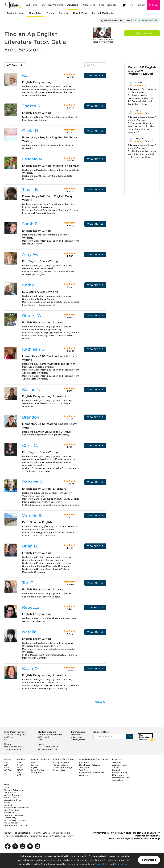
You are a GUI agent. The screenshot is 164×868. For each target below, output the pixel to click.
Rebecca (31, 607)
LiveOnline (117, 770)
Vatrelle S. (32, 516)
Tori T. (28, 583)
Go (129, 736)
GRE (19, 763)
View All (101, 702)
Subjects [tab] (63, 13)
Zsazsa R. (32, 106)
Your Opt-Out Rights (120, 839)
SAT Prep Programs (52, 5)
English (34, 768)
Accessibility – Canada (15, 820)
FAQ (6, 740)
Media (7, 803)
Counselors (118, 780)
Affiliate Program (12, 795)
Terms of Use (121, 864)
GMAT (20, 765)
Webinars (117, 763)
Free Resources (108, 5)
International (77, 735)
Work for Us (10, 792)
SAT (6, 763)
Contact (8, 805)
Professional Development (92, 773)
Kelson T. (31, 390)
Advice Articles (119, 765)
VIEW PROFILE (95, 75)
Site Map (155, 839)
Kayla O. (30, 669)
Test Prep (84, 770)
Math (33, 763)
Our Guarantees (12, 810)
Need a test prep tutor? (129, 21)
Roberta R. (33, 482)
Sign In (142, 5)
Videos (116, 768)
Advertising (77, 737)
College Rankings (61, 763)
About (7, 787)
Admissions (89, 5)
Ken (26, 75)
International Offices (122, 778)
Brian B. (30, 546)
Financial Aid (59, 770)
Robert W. (32, 316)
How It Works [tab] (80, 13)
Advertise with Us (13, 800)
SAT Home (32, 5)
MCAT (20, 770)
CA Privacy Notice (121, 833)
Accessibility (10, 818)
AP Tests (8, 770)
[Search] (132, 5)
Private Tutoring (120, 773)
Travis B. (30, 190)
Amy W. (30, 255)
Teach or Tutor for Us (14, 790)
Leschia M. (33, 159)
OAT (19, 775)
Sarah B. (30, 224)
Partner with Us (12, 798)
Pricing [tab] (50, 13)
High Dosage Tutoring (90, 765)
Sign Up (154, 5)
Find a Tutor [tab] (35, 13)
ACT (6, 765)
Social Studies (37, 770)
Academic (73, 5)
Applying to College (63, 768)
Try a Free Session (142, 33)
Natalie (29, 632)
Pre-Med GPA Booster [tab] (103, 13)
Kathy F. (30, 285)
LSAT (19, 768)
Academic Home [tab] (15, 13)
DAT (19, 773)
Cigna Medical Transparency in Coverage (17, 824)
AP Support (36, 773)
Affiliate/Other (78, 740)
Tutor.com (84, 768)
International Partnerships (17, 808)
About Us (84, 775)
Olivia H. (31, 131)
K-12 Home (84, 763)
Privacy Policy (102, 864)
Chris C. (30, 445)
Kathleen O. (34, 349)
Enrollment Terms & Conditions (14, 814)
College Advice (61, 765)
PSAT (7, 768)
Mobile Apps (118, 775)
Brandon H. (33, 417)
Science (34, 765)
